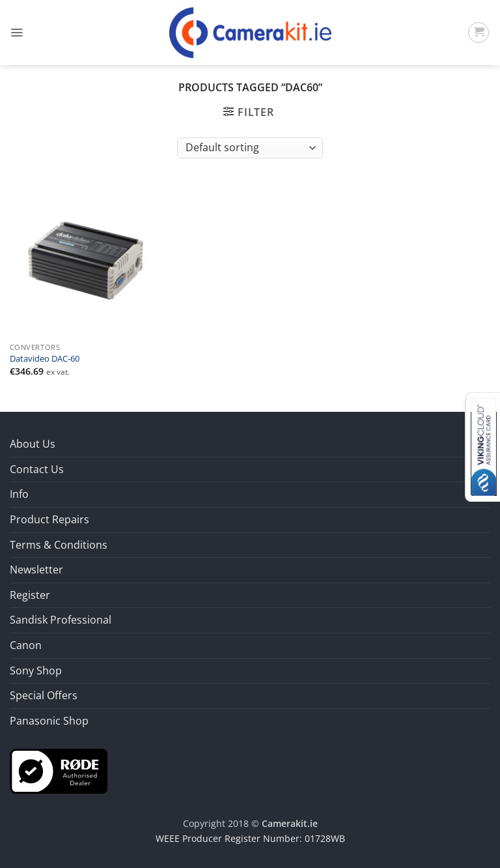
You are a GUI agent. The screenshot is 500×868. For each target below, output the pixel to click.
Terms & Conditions (59, 545)
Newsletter (36, 570)
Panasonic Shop (49, 721)
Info (19, 494)
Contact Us (37, 469)
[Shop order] (250, 148)
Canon (26, 645)
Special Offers (44, 695)
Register (30, 595)
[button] (17, 33)
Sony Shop (36, 671)
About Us (33, 444)
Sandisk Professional (61, 620)
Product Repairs (49, 519)
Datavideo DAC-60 (45, 359)
